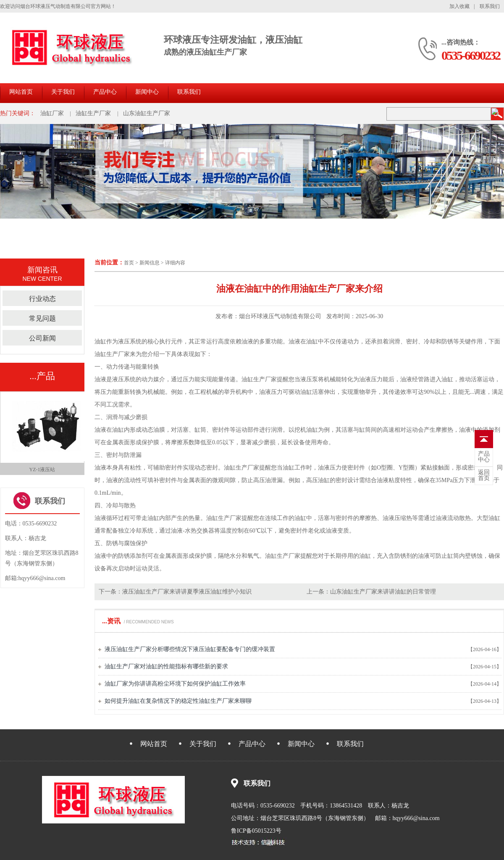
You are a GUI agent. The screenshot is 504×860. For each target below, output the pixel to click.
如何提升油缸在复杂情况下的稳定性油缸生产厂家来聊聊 (178, 701)
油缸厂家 (52, 113)
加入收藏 (459, 6)
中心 (484, 457)
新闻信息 (150, 263)
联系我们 (490, 6)
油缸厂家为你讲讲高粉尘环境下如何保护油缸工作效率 (175, 684)
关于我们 (63, 92)
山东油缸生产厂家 (147, 113)
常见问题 (42, 318)
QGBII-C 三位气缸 (42, 470)
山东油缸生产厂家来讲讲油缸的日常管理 (383, 592)
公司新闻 (42, 338)
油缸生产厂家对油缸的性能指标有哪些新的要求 (166, 666)
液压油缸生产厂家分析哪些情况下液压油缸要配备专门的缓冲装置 (190, 649)
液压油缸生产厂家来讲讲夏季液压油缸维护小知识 (187, 592)
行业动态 (42, 299)
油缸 (100, 342)
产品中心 (105, 92)
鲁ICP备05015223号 (256, 831)
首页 (129, 263)
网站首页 (21, 92)
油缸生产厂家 (93, 113)
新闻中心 (147, 92)
